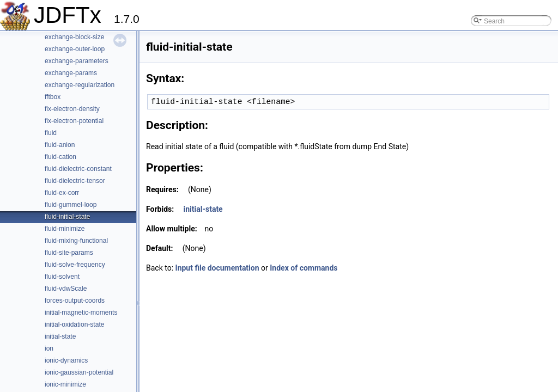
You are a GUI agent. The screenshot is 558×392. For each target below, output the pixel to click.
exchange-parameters (77, 61)
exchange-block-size (74, 37)
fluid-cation (60, 157)
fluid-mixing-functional (76, 241)
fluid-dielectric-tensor (75, 181)
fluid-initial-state (67, 217)
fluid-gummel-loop (71, 205)
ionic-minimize (65, 384)
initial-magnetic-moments (81, 313)
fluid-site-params (69, 253)
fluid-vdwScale (66, 289)
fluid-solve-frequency (75, 265)
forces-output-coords (75, 301)
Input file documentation (217, 268)
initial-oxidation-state (74, 324)
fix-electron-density (72, 109)
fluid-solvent (62, 277)
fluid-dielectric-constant (78, 169)
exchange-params (71, 73)
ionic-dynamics (66, 360)
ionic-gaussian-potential (79, 372)
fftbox (53, 97)
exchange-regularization (80, 85)
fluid (51, 133)
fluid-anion (60, 145)
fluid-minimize (65, 229)
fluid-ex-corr (62, 193)
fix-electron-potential (74, 121)
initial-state (60, 336)
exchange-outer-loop (75, 49)
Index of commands (304, 268)
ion (49, 348)
